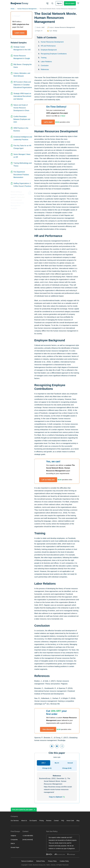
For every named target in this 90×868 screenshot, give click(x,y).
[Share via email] (57, 746)
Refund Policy (41, 861)
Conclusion (45, 66)
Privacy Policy (52, 861)
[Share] (62, 746)
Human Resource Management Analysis (17, 206)
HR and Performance (48, 46)
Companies (14, 840)
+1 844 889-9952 (28, 836)
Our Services (15, 821)
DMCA (13, 843)
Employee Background (49, 50)
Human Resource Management (65, 27)
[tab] (44, 763)
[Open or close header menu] (78, 3)
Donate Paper (15, 847)
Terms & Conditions (27, 861)
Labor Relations (46, 62)
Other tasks (77, 858)
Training (44, 58)
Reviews (49, 821)
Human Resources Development (52, 42)
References (45, 69)
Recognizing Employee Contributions (54, 54)
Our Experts (33, 821)
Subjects (13, 836)
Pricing (41, 821)
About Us (24, 821)
